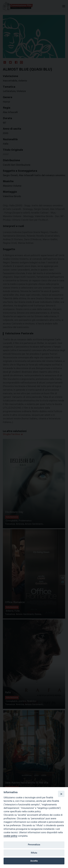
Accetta (34, 861)
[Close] (61, 794)
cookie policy (10, 836)
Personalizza (34, 845)
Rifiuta (34, 853)
